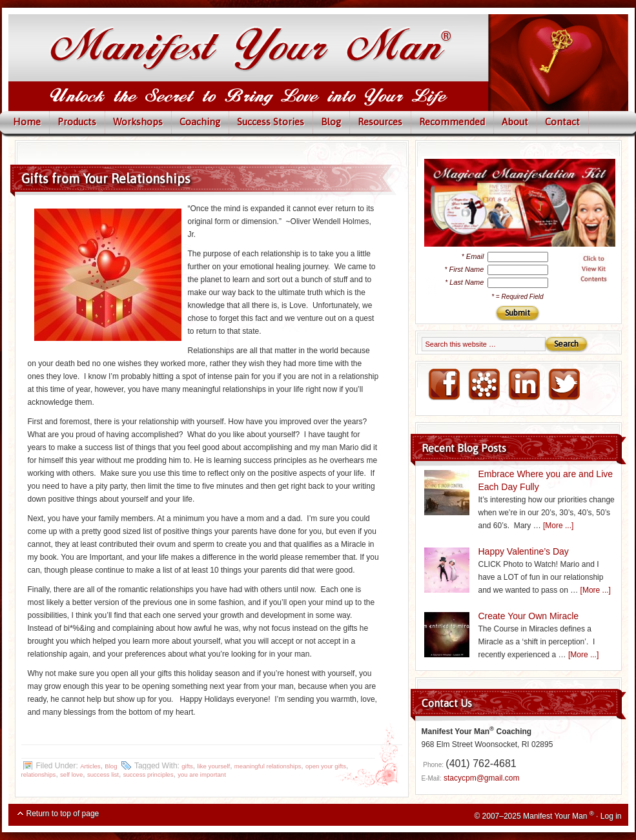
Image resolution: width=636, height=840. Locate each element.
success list (103, 774)
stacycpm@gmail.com (482, 778)
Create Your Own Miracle (529, 616)
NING (484, 385)
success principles (149, 774)
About (515, 122)
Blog (331, 122)
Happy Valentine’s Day (524, 551)
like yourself (214, 766)
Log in (611, 816)
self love (71, 774)
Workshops (138, 122)
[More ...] (558, 526)
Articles (90, 766)
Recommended (452, 122)
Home (27, 122)
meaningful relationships (268, 766)
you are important (202, 774)
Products (77, 122)
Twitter (564, 385)
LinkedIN (524, 385)
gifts (187, 766)
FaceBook (444, 385)
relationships (39, 774)
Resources (380, 122)
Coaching (200, 122)
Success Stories (271, 122)
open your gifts (326, 766)
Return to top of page (63, 814)
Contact (562, 122)
